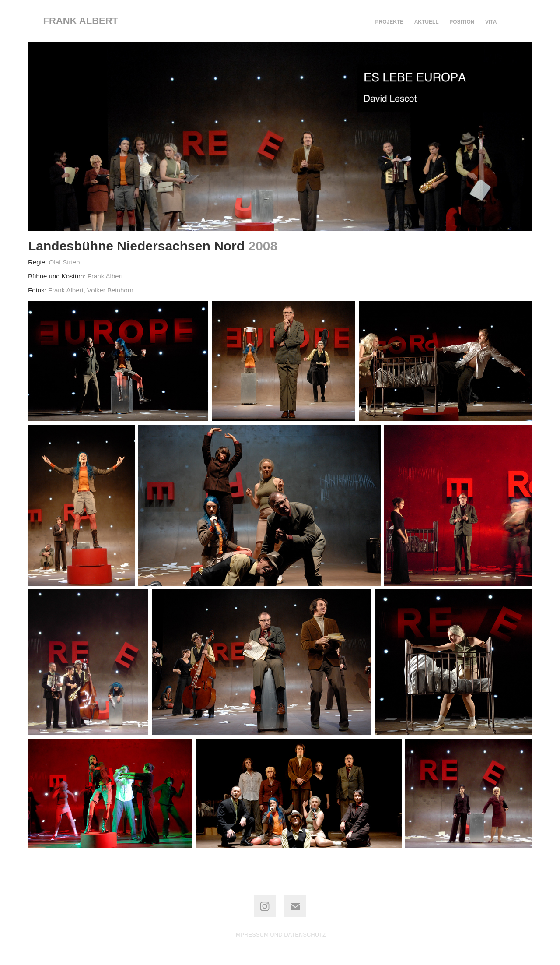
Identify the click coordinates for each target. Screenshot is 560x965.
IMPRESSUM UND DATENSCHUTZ (280, 935)
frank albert (81, 21)
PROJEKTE (390, 22)
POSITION (462, 22)
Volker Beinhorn (110, 290)
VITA (491, 22)
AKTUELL (427, 22)
